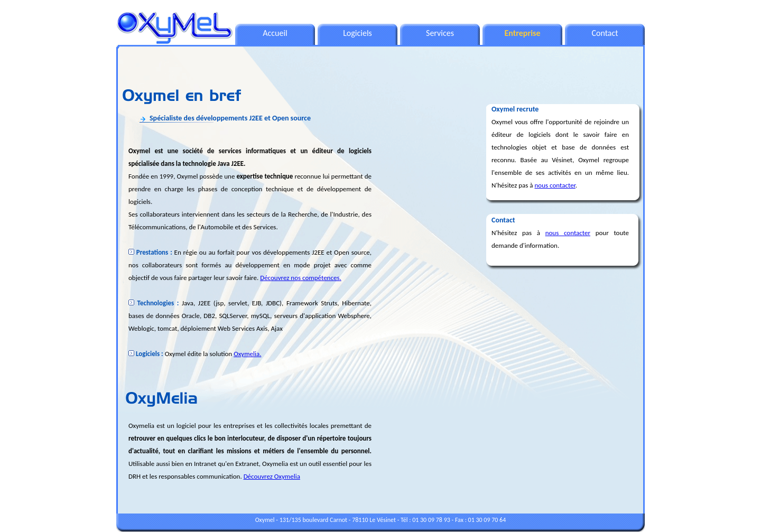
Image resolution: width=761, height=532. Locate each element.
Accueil (275, 33)
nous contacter (555, 185)
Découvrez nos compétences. (301, 278)
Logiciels (358, 33)
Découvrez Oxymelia (272, 476)
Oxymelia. (247, 354)
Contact (605, 33)
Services (440, 33)
